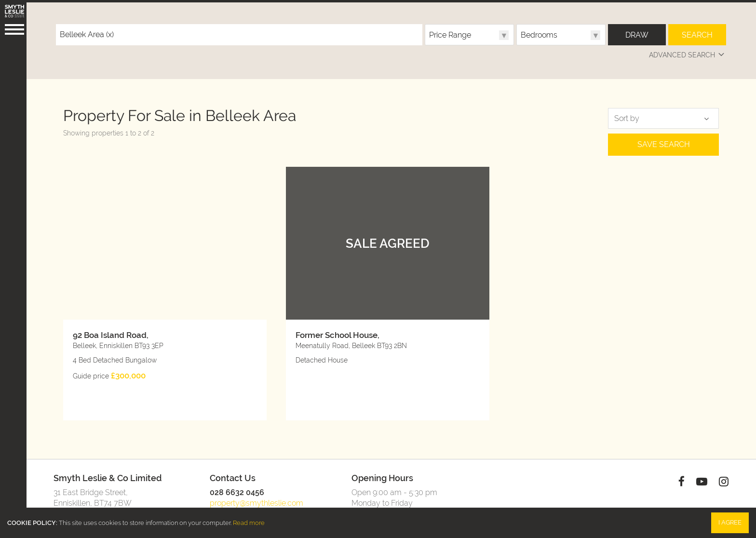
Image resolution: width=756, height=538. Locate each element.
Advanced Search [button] (689, 53)
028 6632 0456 (238, 461)
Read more (249, 523)
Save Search (665, 142)
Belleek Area (88, 32)
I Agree (730, 522)
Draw (638, 33)
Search (699, 33)
